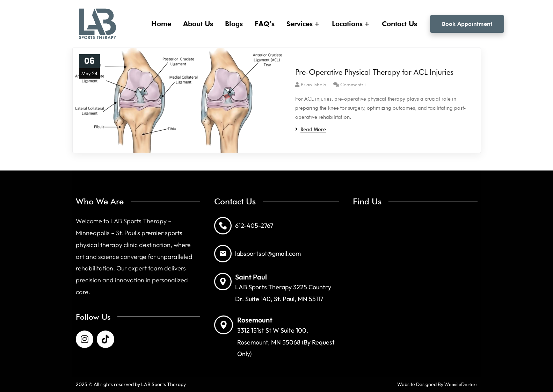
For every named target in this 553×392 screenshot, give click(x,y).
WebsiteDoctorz (461, 384)
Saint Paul (251, 277)
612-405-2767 (254, 226)
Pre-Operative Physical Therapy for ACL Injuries (374, 72)
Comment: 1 (354, 85)
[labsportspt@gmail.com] (223, 254)
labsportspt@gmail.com (268, 253)
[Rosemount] (224, 325)
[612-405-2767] (223, 226)
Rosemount (255, 320)
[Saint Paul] (223, 282)
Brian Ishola (314, 85)
